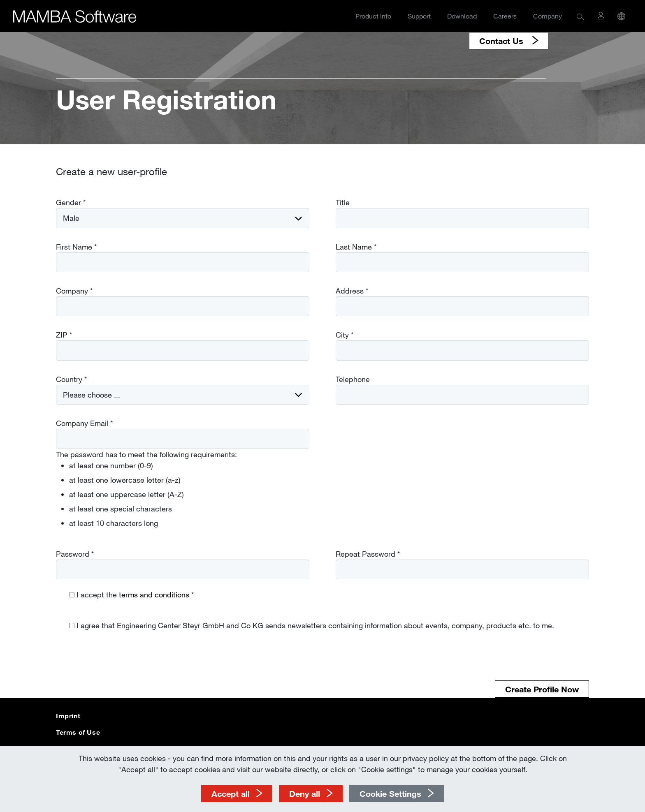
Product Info (373, 16)
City (345, 335)
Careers (505, 16)
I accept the (135, 595)
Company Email (84, 423)
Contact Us (502, 41)
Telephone (353, 379)
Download (462, 16)
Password (75, 554)
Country (71, 379)
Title (343, 202)
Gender (71, 202)
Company (548, 16)
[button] (581, 16)
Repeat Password (368, 554)
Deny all (305, 793)
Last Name (356, 247)
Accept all (231, 793)
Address (352, 291)
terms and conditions (154, 595)
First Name (76, 247)
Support (419, 16)
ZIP (64, 335)
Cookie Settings (390, 793)
